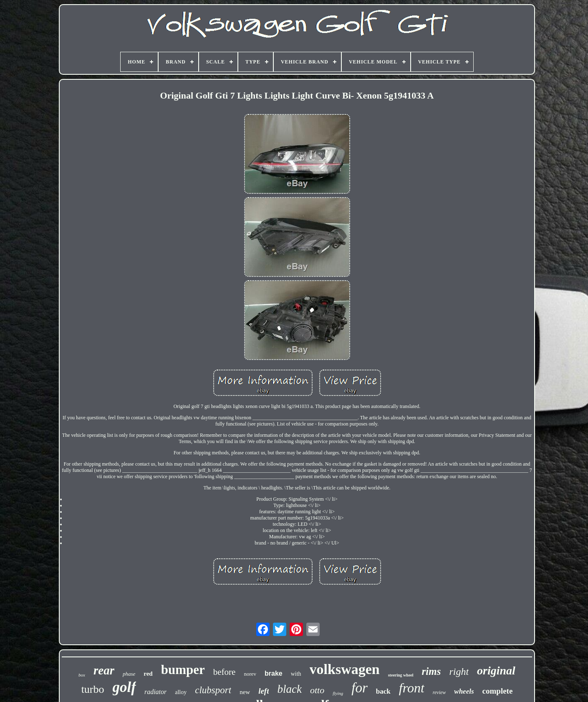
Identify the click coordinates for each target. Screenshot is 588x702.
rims (432, 671)
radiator (155, 692)
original (496, 670)
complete (498, 691)
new (245, 692)
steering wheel (401, 675)
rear (104, 670)
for (360, 688)
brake (274, 673)
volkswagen (345, 669)
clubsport (213, 690)
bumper (183, 670)
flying (338, 693)
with (296, 674)
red (148, 674)
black (289, 689)
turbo (93, 689)
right (459, 672)
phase (129, 674)
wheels (464, 691)
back (383, 691)
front (412, 688)
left (264, 691)
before (225, 672)
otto (317, 690)
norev (250, 674)
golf (124, 687)
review (439, 692)
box (82, 675)
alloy (181, 692)
